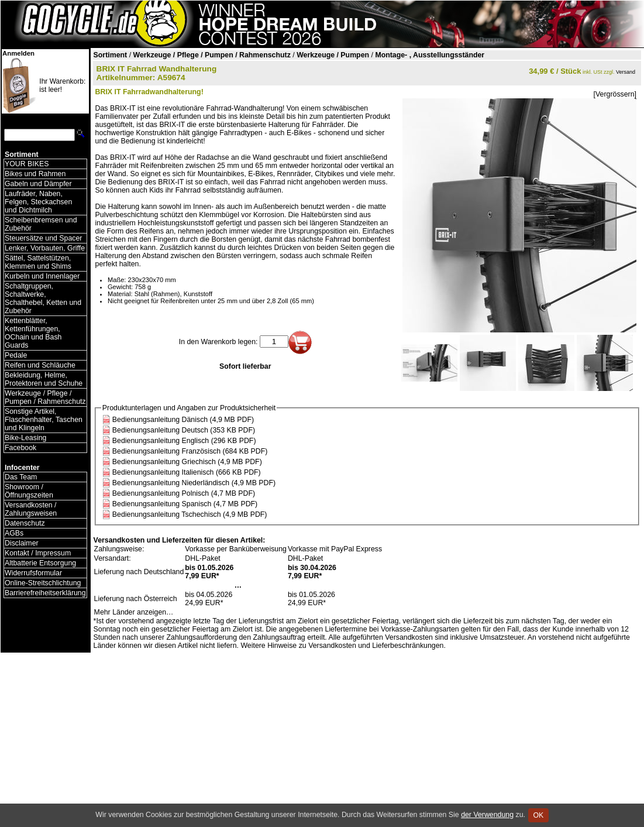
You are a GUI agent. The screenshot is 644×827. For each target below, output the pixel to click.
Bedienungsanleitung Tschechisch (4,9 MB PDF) (190, 514)
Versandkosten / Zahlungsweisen (31, 509)
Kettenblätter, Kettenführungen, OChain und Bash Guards (33, 333)
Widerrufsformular (33, 573)
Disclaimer (22, 543)
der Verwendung (487, 815)
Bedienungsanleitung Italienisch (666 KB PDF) (187, 472)
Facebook (20, 448)
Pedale (16, 355)
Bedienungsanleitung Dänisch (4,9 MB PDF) (183, 420)
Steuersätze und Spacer (43, 238)
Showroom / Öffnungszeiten (29, 491)
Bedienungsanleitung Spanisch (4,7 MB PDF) (185, 504)
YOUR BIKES (27, 164)
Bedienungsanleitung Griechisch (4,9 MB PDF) (187, 462)
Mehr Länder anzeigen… (134, 612)
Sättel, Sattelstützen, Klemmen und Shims (38, 262)
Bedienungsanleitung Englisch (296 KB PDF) (184, 441)
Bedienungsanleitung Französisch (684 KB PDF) (190, 451)
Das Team (21, 477)
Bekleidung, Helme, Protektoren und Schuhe (44, 379)
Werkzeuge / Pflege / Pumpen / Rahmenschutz (45, 397)
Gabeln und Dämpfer (38, 184)
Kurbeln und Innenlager (42, 276)
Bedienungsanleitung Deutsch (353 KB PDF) (184, 430)
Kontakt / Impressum (38, 553)
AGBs (14, 533)
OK (538, 815)
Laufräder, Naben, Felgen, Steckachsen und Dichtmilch (38, 202)
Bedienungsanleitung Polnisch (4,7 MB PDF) (184, 493)
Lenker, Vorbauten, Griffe (45, 248)
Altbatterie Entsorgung (40, 563)
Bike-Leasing (25, 438)
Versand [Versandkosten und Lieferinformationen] (626, 72)
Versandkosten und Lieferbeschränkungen (376, 646)
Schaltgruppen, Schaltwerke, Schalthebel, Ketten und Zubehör (43, 298)
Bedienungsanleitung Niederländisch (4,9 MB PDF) (194, 483)
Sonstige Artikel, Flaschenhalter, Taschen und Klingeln (44, 420)
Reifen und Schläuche (40, 365)
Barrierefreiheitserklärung (45, 593)
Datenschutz (25, 523)
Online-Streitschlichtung (43, 583)
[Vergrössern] (615, 94)
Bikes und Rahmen (35, 174)
